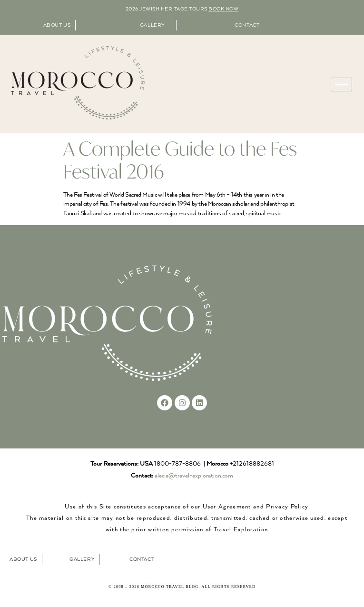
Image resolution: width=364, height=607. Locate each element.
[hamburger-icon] (341, 85)
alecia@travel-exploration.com (194, 476)
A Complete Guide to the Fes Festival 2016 (180, 160)
